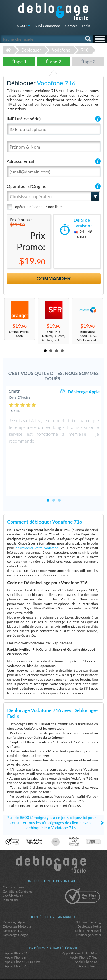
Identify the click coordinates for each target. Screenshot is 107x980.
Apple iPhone (88, 946)
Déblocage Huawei (88, 910)
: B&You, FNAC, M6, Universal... (88, 336)
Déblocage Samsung (87, 902)
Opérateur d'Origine (26, 186)
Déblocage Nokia (89, 906)
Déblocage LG (12, 910)
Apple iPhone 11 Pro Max (80, 933)
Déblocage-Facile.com (53, 844)
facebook (42, 966)
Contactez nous (13, 867)
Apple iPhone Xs (86, 941)
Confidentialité (13, 875)
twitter (54, 966)
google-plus (65, 966)
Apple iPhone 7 (15, 946)
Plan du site (11, 880)
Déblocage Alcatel (89, 914)
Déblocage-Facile (54, 11)
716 (85, 50)
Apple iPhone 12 (16, 933)
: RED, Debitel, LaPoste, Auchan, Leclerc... (53, 336)
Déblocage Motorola (17, 906)
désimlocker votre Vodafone (37, 527)
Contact (71, 26)
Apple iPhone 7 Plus (84, 937)
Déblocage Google (15, 914)
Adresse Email (20, 161)
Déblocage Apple (83, 392)
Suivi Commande (47, 26)
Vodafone (61, 50)
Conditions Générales (17, 871)
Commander (54, 279)
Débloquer (31, 50)
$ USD (22, 26)
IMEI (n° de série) (24, 119)
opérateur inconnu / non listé (38, 207)
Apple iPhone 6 (15, 937)
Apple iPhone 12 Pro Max (22, 941)
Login (86, 26)
